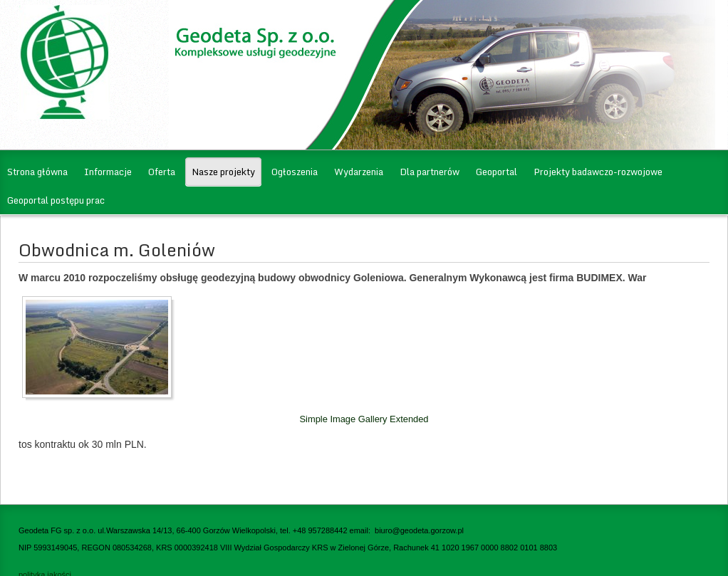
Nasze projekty (223, 172)
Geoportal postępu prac (56, 200)
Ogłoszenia (295, 172)
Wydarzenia (359, 172)
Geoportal (496, 172)
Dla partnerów (430, 172)
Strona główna (37, 172)
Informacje (108, 172)
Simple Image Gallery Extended (364, 419)
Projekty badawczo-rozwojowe (598, 172)
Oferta (162, 172)
